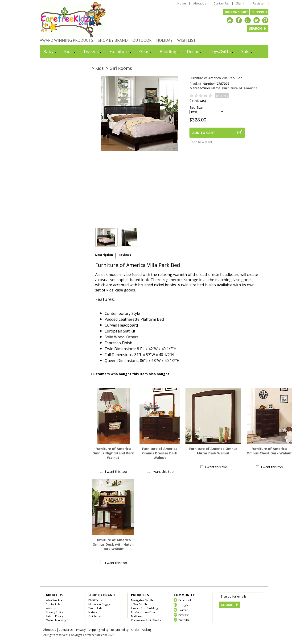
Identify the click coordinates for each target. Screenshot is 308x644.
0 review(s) (198, 101)
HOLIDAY (164, 40)
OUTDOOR (142, 40)
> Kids (98, 68)
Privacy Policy (55, 612)
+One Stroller (140, 604)
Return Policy (54, 616)
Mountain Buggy (99, 604)
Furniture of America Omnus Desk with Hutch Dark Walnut (113, 544)
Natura (93, 612)
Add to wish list (202, 142)
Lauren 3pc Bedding (144, 608)
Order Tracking (56, 620)
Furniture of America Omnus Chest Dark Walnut (269, 451)
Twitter (183, 610)
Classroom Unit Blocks (146, 620)
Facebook (185, 600)
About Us (200, 3)
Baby (50, 51)
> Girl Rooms (119, 68)
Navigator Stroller (143, 600)
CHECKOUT (259, 12)
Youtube (184, 620)
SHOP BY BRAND (113, 40)
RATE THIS (222, 96)
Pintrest (183, 615)
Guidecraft (95, 616)
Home (182, 3)
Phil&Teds (95, 600)
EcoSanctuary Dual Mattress (143, 614)
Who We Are (54, 600)
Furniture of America (240, 88)
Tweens (93, 51)
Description (104, 255)
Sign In (241, 3)
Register (259, 3)
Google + (185, 605)
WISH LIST (187, 40)
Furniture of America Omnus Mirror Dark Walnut (213, 451)
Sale (247, 51)
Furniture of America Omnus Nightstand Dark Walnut (113, 453)
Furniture (121, 51)
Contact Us (221, 3)
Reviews (125, 255)
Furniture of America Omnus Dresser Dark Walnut (160, 453)
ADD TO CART (204, 133)
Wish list (51, 608)
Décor (195, 51)
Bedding (170, 51)
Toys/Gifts (222, 51)
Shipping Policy (98, 630)
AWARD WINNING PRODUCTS (66, 40)
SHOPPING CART (236, 12)
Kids (70, 51)
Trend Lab (95, 608)
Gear (146, 51)
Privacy (81, 630)
